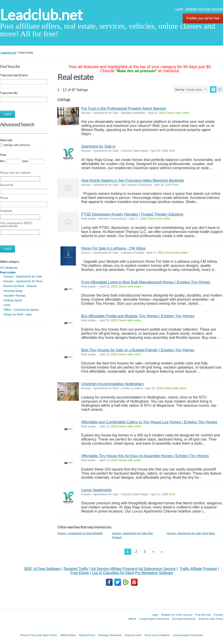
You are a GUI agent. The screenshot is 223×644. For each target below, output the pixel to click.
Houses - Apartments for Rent (23, 281)
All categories (9, 268)
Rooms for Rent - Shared (20, 286)
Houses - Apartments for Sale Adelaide (80, 533)
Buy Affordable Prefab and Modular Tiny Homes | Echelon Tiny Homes (138, 316)
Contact (218, 615)
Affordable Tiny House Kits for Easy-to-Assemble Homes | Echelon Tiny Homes (145, 456)
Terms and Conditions (157, 635)
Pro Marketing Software (154, 573)
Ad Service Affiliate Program (114, 569)
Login (179, 9)
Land (7, 305)
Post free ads (203, 615)
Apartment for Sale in (98, 146)
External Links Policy (211, 619)
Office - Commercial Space (21, 310)
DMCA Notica (68, 635)
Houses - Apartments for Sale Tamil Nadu (191, 533)
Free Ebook (80, 573)
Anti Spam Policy (47, 635)
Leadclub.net (41, 15)
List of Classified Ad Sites (113, 573)
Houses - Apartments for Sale (23, 276)
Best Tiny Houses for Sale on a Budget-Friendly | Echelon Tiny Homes (138, 350)
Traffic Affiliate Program (198, 569)
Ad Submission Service (157, 569)
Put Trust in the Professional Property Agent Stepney (124, 108)
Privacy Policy (28, 635)
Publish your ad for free (203, 18)
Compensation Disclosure (154, 619)
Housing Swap (13, 291)
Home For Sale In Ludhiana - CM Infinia (113, 248)
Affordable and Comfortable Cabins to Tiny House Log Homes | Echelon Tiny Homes (149, 422)
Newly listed (194, 90)
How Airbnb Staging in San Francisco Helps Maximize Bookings (133, 180)
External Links (133, 635)
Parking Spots (13, 300)
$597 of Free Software (42, 569)
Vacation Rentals (14, 296)
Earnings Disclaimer (184, 619)
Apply (8, 114)
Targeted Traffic (76, 569)
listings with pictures (17, 145)
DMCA (132, 619)
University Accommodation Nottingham (113, 384)
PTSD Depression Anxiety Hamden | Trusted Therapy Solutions (132, 214)
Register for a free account (204, 9)
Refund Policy (87, 635)
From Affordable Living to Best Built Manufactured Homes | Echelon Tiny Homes (146, 282)
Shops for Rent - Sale (18, 314)
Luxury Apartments (96, 490)
